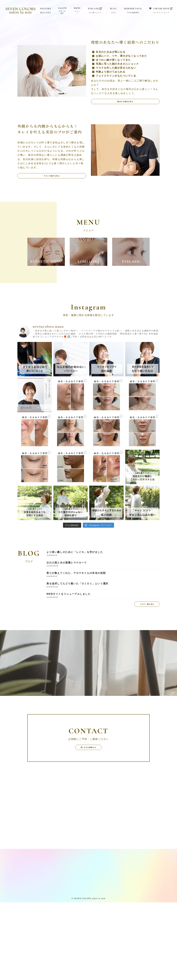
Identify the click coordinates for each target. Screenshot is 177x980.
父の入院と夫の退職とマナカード (67, 637)
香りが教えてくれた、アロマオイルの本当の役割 (76, 648)
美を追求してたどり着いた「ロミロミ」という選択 (77, 658)
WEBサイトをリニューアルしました (69, 669)
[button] (125, 176)
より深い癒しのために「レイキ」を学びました (75, 627)
